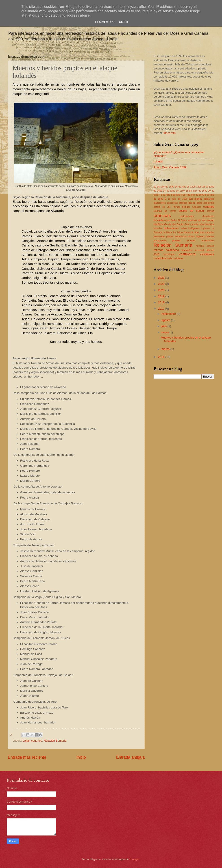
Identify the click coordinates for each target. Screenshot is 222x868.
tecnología (169, 254)
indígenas (194, 228)
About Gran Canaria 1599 (170, 167)
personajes (159, 236)
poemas (210, 236)
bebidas (186, 207)
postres (176, 240)
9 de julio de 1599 (176, 199)
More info (170, 133)
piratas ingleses (196, 236)
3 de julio (176, 195)
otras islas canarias (204, 232)
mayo (165, 332)
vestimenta (187, 254)
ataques (183, 203)
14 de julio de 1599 (185, 187)
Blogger (135, 859)
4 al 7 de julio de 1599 (193, 195)
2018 (162, 302)
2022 (162, 284)
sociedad (199, 250)
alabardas (209, 199)
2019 (162, 296)
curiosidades (187, 216)
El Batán (182, 220)
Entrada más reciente (27, 757)
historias (158, 228)
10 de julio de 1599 (164, 187)
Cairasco (197, 207)
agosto (166, 320)
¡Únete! (158, 161)
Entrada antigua (130, 757)
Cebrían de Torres (165, 211)
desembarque (162, 220)
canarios (37, 741)
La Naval (168, 232)
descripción (208, 216)
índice (184, 228)
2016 (162, 357)
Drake (174, 220)
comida (210, 211)
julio (164, 326)
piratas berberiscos (176, 236)
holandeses (171, 228)
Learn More (105, 22)
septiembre (169, 314)
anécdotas (172, 203)
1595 (199, 187)
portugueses (160, 241)
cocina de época (191, 211)
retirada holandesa (166, 250)
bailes (192, 203)
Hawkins (210, 224)
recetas (191, 240)
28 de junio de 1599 (196, 191)
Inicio (81, 757)
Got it (124, 22)
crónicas (162, 215)
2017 (162, 309)
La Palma (178, 232)
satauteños (187, 250)
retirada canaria (205, 246)
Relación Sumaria (55, 741)
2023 (162, 278)
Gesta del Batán (174, 224)
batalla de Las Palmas (167, 207)
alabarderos (160, 203)
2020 (162, 290)
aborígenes (196, 199)
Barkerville (209, 203)
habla (202, 224)
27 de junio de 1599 (174, 191)
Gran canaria (191, 224)
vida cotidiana (175, 258)
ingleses (206, 228)
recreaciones (208, 241)
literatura (189, 232)
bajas (26, 741)
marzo (166, 349)
